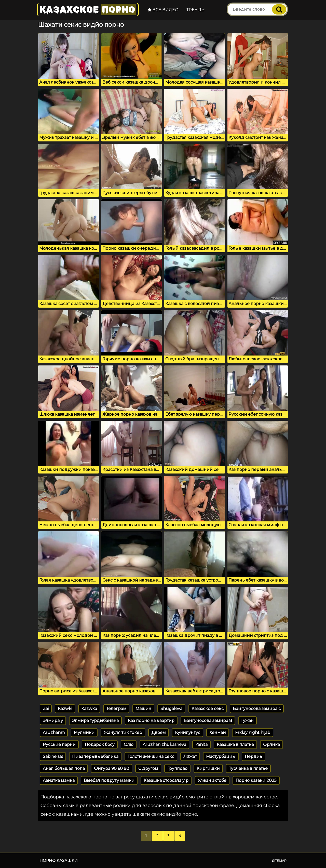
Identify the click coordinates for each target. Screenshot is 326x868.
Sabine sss (53, 757)
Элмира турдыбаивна (95, 721)
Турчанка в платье (248, 768)
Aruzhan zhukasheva (164, 745)
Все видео (163, 10)
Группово (177, 768)
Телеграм (116, 709)
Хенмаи (218, 733)
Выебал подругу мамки (109, 780)
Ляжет (190, 757)
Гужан (247, 721)
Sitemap (279, 861)
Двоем (159, 733)
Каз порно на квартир (151, 721)
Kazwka (89, 709)
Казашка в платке (235, 745)
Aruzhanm (54, 733)
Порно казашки (59, 860)
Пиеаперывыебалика (95, 757)
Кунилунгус (188, 733)
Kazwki (65, 709)
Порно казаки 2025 (256, 780)
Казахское (88, 10)
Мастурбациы (221, 757)
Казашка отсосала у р (166, 780)
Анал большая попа (64, 768)
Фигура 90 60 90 (112, 768)
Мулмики (84, 733)
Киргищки (208, 768)
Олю (129, 745)
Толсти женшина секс (151, 757)
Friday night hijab (253, 733)
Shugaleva (171, 709)
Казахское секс (208, 709)
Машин (143, 709)
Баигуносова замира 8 (208, 721)
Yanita (201, 745)
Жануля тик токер (123, 733)
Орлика (271, 745)
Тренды (196, 10)
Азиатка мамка (59, 780)
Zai (46, 709)
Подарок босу (100, 745)
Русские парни (59, 745)
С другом (148, 768)
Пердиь (253, 757)
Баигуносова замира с (257, 709)
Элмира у (53, 721)
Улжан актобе (212, 780)
